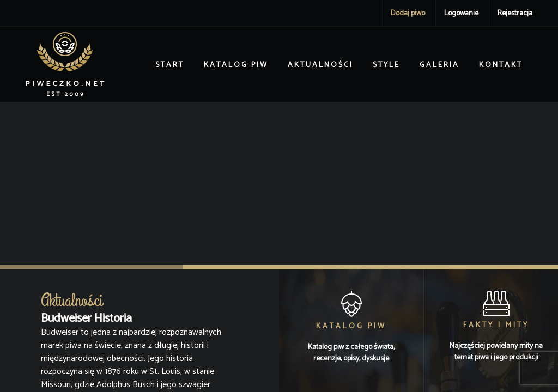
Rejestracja (515, 13)
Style (386, 65)
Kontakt (501, 65)
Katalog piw (236, 65)
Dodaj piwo (408, 13)
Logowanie (461, 13)
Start (170, 65)
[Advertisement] (279, 183)
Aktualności (320, 65)
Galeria (439, 65)
